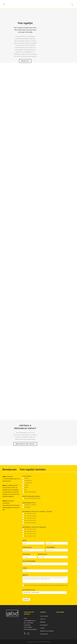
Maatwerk (43, 622)
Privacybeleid (44, 634)
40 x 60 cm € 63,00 (29, 520)
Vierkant (27, 507)
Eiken (25, 487)
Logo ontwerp (44, 616)
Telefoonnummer (29, 561)
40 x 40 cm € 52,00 (29, 534)
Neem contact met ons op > (25, 444)
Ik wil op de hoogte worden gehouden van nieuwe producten (45, 585)
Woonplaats (43, 554)
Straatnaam (27, 547)
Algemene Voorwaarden (47, 631)
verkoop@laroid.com (30, 621)
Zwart (26, 485)
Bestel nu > (25, 61)
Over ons (43, 619)
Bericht (25, 575)
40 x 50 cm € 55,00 (29, 518)
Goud (25, 478)
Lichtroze (27, 481)
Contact (42, 628)
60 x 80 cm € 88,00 (29, 523)
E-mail (25, 568)
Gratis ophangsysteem (32, 498)
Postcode (27, 554)
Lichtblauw (27, 483)
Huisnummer (51, 547)
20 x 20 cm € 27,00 (29, 529)
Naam (25, 541)
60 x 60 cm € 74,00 (29, 536)
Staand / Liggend (29, 505)
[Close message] (76, 474)
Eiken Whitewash (29, 492)
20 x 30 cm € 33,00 (29, 516)
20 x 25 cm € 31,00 (29, 514)
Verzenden (26, 599)
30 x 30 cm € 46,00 (29, 532)
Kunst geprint (44, 625)
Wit (25, 490)
